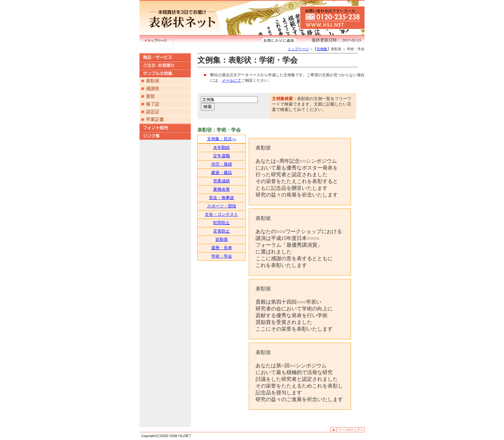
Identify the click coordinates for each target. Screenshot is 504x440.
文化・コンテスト (221, 215)
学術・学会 (222, 256)
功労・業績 (222, 164)
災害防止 (221, 231)
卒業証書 (155, 119)
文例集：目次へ (222, 139)
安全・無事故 (221, 198)
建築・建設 (222, 173)
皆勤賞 (222, 240)
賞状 (150, 96)
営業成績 (221, 181)
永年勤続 (221, 148)
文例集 (322, 49)
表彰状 (153, 81)
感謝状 (153, 89)
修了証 (153, 104)
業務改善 (221, 189)
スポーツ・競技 (222, 206)
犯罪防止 (221, 223)
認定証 (153, 112)
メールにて (231, 80)
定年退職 (221, 156)
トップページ (298, 49)
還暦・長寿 (222, 248)
